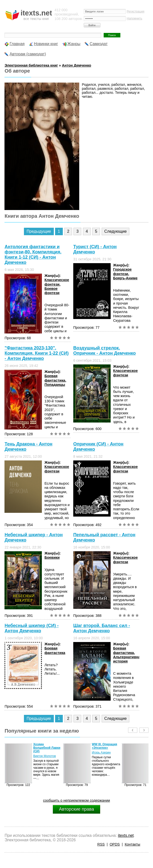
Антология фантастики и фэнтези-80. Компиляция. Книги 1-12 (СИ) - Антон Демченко (33, 255)
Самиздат (99, 44)
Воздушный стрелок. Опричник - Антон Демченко (105, 351)
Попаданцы (55, 385)
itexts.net (126, 835)
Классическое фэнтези (57, 282)
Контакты (132, 844)
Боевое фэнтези (52, 291)
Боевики (52, 557)
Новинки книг (46, 44)
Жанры (74, 44)
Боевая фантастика (55, 378)
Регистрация (136, 11)
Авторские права (76, 809)
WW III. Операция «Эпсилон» (104, 746)
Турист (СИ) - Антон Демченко (95, 249)
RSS (101, 844)
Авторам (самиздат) (28, 54)
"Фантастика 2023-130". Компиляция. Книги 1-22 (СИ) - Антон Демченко (37, 353)
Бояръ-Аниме (125, 278)
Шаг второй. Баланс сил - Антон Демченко (102, 628)
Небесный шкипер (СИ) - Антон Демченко (32, 628)
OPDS (115, 844)
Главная (17, 44)
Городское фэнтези (122, 271)
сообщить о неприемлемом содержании (77, 800)
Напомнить (135, 18)
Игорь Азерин (101, 753)
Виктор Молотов (44, 756)
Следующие (116, 231)
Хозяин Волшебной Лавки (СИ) (47, 748)
